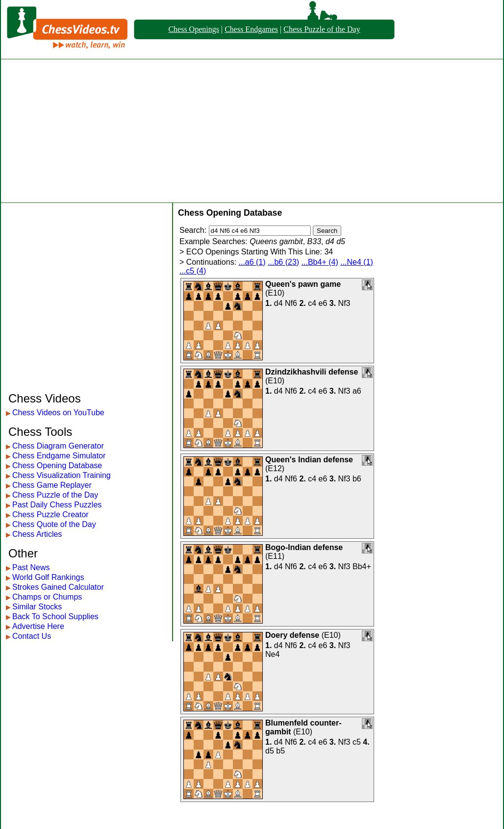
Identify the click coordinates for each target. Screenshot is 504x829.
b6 (357, 479)
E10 (275, 293)
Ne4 (272, 654)
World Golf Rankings (48, 577)
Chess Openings (194, 29)
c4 (312, 303)
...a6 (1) (252, 262)
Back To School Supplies (55, 616)
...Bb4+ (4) (320, 262)
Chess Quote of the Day (54, 524)
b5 (280, 751)
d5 (270, 751)
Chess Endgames (251, 29)
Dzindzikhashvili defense (312, 372)
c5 (357, 742)
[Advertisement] (252, 131)
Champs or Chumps (47, 597)
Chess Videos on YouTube (58, 413)
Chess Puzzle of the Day (322, 29)
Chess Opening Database (57, 465)
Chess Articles (37, 534)
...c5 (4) (193, 271)
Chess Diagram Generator (58, 446)
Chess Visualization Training (62, 475)
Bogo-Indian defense (304, 547)
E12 (275, 468)
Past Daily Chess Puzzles (57, 505)
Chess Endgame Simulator (59, 456)
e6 (323, 303)
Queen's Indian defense (309, 460)
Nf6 (291, 303)
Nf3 (344, 303)
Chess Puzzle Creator (50, 515)
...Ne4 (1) (357, 262)
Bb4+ (362, 566)
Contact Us (32, 636)
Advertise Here (38, 626)
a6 (357, 391)
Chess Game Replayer (52, 485)
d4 (278, 303)
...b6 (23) (283, 262)
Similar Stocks (37, 607)
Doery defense (292, 635)
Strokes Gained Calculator (58, 587)
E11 (275, 556)
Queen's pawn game (303, 284)
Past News (31, 567)
